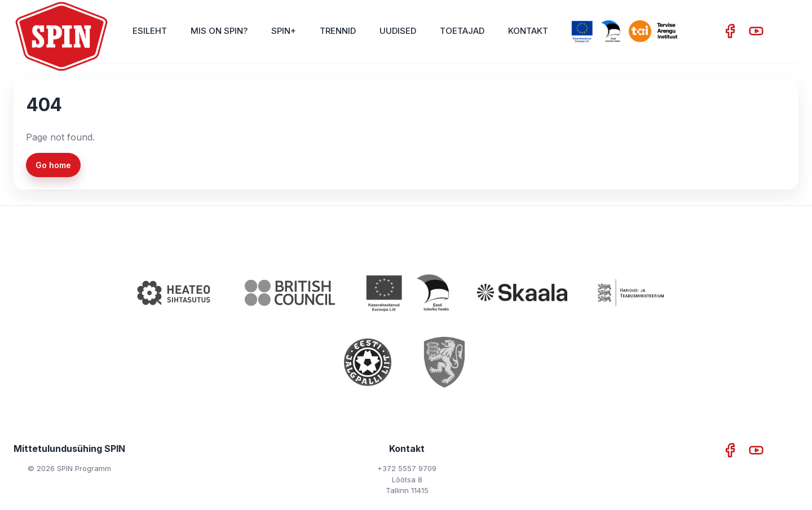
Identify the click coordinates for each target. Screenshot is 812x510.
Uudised (398, 31)
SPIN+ (284, 31)
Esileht (150, 31)
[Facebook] (731, 31)
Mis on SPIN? (219, 31)
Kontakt (528, 31)
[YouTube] (756, 31)
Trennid (338, 31)
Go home (53, 165)
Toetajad (462, 31)
